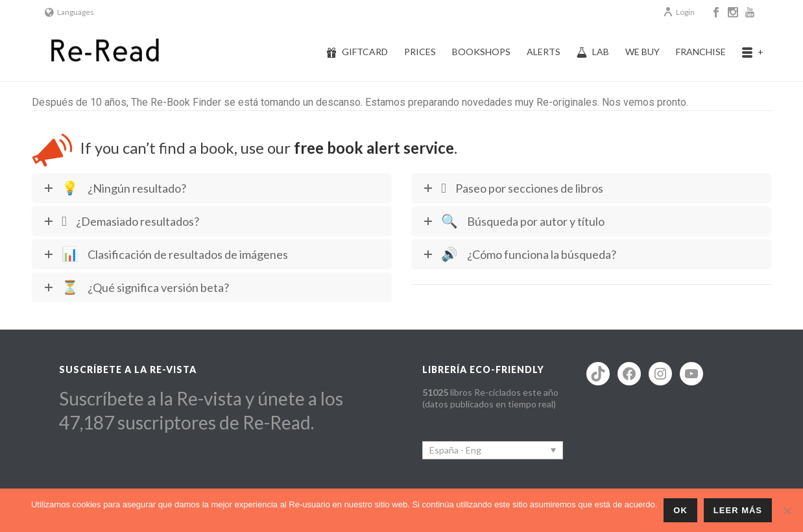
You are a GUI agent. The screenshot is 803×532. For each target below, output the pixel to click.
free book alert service (374, 148)
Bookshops (481, 52)
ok (680, 510)
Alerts (544, 52)
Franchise (701, 52)
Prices (420, 52)
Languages (69, 12)
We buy (642, 52)
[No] (787, 511)
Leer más (738, 510)
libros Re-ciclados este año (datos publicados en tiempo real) (490, 398)
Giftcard (357, 52)
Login (679, 12)
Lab (593, 52)
